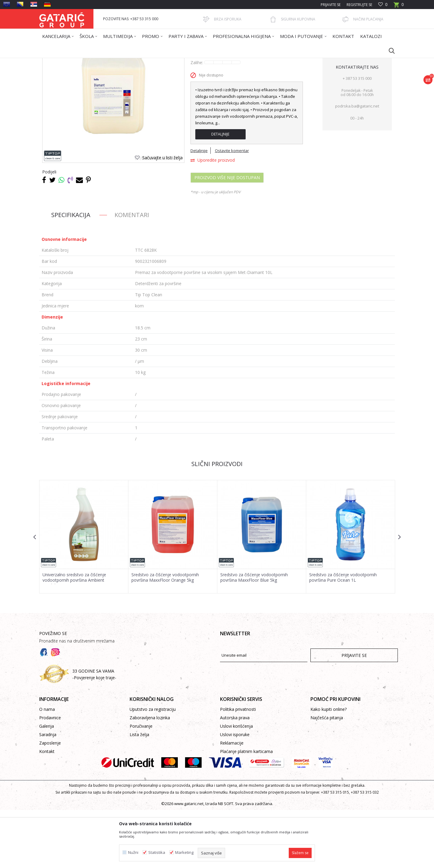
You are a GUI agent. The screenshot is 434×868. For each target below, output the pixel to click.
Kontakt (47, 809)
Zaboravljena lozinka (150, 776)
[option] (84, 595)
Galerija (47, 784)
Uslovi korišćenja (236, 784)
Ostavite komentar (232, 209)
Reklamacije (232, 801)
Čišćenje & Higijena (127, 62)
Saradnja (48, 793)
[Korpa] (399, 6)
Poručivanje (141, 784)
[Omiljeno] (383, 5)
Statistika (157, 852)
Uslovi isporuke (235, 793)
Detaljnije (220, 192)
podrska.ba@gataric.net (357, 164)
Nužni (133, 852)
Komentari (132, 273)
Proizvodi (99, 62)
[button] (389, 51)
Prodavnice (50, 776)
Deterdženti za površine (195, 62)
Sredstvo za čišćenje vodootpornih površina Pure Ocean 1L (343, 636)
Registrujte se (359, 5)
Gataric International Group (63, 62)
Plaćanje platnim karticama (246, 809)
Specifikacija (71, 273)
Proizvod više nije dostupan (227, 236)
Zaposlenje (50, 801)
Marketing (184, 852)
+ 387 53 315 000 (357, 136)
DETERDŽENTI (159, 62)
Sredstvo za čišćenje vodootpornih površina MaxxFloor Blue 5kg (254, 636)
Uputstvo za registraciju (153, 767)
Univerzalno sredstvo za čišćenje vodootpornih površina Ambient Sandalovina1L (74, 638)
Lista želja (139, 793)
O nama (47, 767)
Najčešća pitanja (327, 776)
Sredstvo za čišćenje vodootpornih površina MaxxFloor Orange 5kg (165, 636)
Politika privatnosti (238, 767)
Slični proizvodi (217, 522)
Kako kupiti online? (329, 767)
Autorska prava (235, 776)
